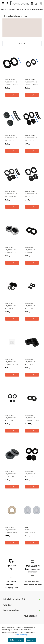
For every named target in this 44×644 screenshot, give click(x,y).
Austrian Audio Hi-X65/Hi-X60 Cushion (11, 195)
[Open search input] (7, 3)
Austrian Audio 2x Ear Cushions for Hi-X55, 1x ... (11, 83)
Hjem (3, 9)
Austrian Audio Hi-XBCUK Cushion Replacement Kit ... (32, 195)
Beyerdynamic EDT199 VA (31, 475)
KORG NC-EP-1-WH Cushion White (32, 531)
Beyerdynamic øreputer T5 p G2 (32, 419)
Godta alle (31, 640)
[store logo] (21, 3)
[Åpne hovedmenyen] (3, 3)
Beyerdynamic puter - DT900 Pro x (11, 475)
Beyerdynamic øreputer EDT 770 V (11, 251)
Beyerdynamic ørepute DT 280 (11, 363)
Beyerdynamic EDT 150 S (31, 363)
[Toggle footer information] (40, 599)
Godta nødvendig (16, 640)
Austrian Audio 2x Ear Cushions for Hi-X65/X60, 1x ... (31, 83)
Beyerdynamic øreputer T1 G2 (31, 251)
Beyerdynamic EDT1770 (31, 307)
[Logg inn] (32, 3)
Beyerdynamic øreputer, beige (11, 531)
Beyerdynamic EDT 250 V (11, 307)
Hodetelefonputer (37, 9)
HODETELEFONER (23, 9)
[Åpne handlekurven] (41, 3)
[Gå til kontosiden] (36, 3)
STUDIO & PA (11, 9)
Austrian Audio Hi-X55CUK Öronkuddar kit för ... (11, 139)
